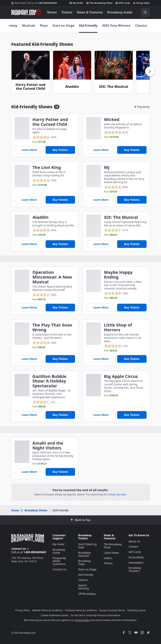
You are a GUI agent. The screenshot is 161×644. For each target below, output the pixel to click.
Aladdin (41, 217)
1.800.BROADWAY (34, 3)
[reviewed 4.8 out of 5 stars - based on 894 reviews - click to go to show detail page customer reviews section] (116, 187)
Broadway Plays (85, 562)
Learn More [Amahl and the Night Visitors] (29, 472)
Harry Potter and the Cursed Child (50, 122)
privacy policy (83, 620)
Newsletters (136, 563)
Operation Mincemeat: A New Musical (52, 277)
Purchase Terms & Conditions (81, 610)
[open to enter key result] (145, 12)
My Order (76, 3)
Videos (108, 558)
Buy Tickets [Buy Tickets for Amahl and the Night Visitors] (60, 472)
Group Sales (141, 3)
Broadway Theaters (135, 569)
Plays (44, 25)
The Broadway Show (99, 3)
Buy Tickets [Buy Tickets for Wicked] (132, 150)
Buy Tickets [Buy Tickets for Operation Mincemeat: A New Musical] (60, 307)
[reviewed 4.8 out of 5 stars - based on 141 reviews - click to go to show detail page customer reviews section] (116, 346)
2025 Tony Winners (116, 25)
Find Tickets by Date (88, 546)
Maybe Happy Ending (118, 275)
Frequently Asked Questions (59, 561)
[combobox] (144, 12)
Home (15, 510)
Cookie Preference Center (55, 615)
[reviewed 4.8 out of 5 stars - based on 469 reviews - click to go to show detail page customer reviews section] (44, 230)
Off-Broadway (87, 594)
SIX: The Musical (121, 217)
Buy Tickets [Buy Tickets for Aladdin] (60, 244)
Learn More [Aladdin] (29, 244)
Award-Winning (84, 587)
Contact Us (19, 549)
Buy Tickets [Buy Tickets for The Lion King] (60, 200)
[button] (150, 71)
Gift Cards (123, 3)
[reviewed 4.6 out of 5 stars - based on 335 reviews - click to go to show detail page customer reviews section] (44, 295)
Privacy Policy (23, 610)
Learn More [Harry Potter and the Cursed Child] (29, 150)
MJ (107, 167)
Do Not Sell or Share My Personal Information (96, 615)
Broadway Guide (120, 12)
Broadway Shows (34, 510)
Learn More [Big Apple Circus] (101, 415)
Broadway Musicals (85, 554)
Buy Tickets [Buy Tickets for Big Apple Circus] (132, 415)
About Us (134, 541)
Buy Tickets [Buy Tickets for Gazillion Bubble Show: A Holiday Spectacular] (60, 415)
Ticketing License (136, 610)
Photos (108, 563)
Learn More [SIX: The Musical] (101, 244)
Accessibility (136, 557)
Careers (133, 547)
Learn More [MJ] (101, 200)
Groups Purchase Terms (112, 610)
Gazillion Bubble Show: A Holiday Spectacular (49, 381)
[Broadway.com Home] (26, 12)
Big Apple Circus (121, 376)
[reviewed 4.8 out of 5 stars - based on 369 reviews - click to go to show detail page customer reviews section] (116, 293)
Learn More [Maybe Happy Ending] (101, 307)
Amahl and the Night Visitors (48, 445)
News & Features (90, 12)
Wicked (112, 119)
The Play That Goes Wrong (52, 327)
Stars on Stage (63, 25)
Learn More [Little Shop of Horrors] (101, 359)
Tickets (67, 12)
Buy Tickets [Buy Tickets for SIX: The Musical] (132, 244)
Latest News (112, 553)
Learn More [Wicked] (101, 150)
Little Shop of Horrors (118, 327)
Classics (141, 25)
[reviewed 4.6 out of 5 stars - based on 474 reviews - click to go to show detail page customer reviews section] (44, 137)
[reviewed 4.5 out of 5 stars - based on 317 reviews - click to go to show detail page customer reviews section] (116, 230)
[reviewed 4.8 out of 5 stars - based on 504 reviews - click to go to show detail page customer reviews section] (44, 180)
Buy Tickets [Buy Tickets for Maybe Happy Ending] (132, 307)
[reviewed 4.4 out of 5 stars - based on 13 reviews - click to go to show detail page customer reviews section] (44, 402)
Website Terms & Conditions (48, 610)
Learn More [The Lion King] (29, 200)
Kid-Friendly (88, 25)
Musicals (29, 25)
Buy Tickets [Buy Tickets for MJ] (132, 200)
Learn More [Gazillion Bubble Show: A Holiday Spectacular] (29, 415)
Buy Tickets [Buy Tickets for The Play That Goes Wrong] (60, 359)
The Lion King (47, 167)
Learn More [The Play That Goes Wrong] (29, 359)
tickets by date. (117, 494)
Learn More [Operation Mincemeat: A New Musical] (29, 307)
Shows (52, 12)
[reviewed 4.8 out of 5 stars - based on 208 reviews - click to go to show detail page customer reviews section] (44, 343)
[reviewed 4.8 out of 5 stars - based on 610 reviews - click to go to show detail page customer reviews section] (116, 132)
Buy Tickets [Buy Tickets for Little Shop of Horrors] (132, 359)
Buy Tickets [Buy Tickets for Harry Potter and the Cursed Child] (60, 150)
